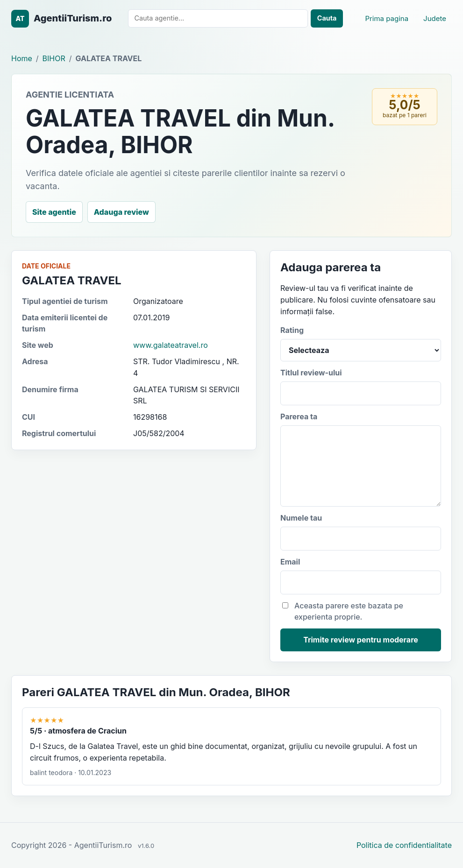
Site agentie (54, 212)
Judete (435, 18)
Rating (361, 343)
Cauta (327, 18)
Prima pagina (387, 18)
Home (22, 58)
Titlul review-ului (361, 387)
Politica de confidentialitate (404, 845)
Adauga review (121, 212)
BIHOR (54, 58)
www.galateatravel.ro (171, 345)
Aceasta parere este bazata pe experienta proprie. (343, 611)
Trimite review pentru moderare (361, 640)
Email (361, 576)
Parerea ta (361, 459)
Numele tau (361, 532)
